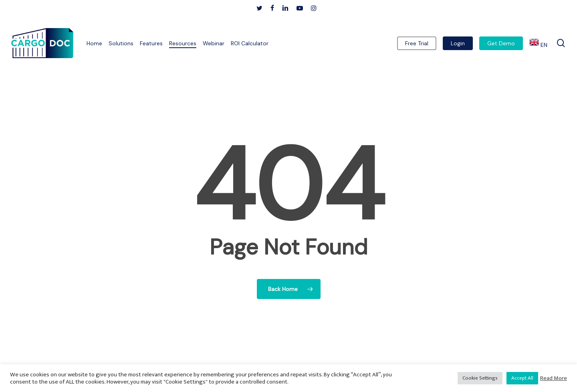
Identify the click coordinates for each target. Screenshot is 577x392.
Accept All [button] (522, 378)
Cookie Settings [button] (480, 378)
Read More (554, 378)
